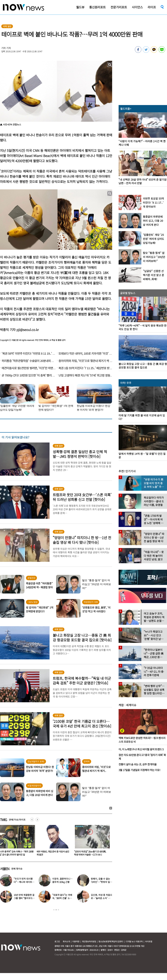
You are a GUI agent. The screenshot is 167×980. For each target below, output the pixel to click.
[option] (54, 841)
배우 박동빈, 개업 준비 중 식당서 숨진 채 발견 (90, 853)
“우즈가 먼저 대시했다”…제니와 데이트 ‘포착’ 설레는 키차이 (23, 882)
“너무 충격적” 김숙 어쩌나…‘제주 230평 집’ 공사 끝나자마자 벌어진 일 (54, 853)
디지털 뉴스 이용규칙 (134, 941)
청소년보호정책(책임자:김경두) (111, 941)
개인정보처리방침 (89, 941)
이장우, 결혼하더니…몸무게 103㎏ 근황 (62, 880)
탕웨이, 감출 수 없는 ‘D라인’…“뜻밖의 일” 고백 (101, 882)
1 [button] (54, 910)
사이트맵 (149, 941)
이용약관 (76, 941)
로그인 (57, 941)
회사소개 (66, 941)
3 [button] (58, 910)
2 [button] (56, 910)
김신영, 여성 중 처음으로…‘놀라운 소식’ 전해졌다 (101, 898)
